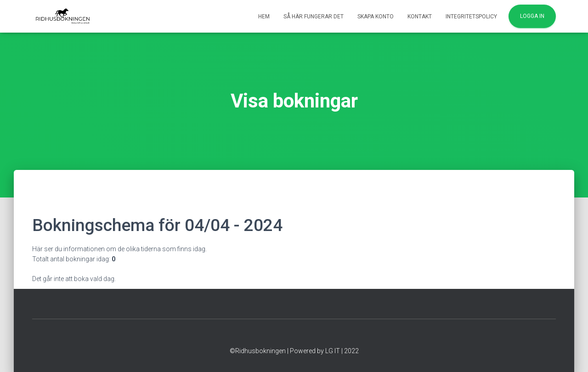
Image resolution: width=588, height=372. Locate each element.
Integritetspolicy (471, 17)
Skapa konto (376, 17)
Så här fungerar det (314, 17)
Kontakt (420, 17)
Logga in (532, 16)
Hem (264, 17)
